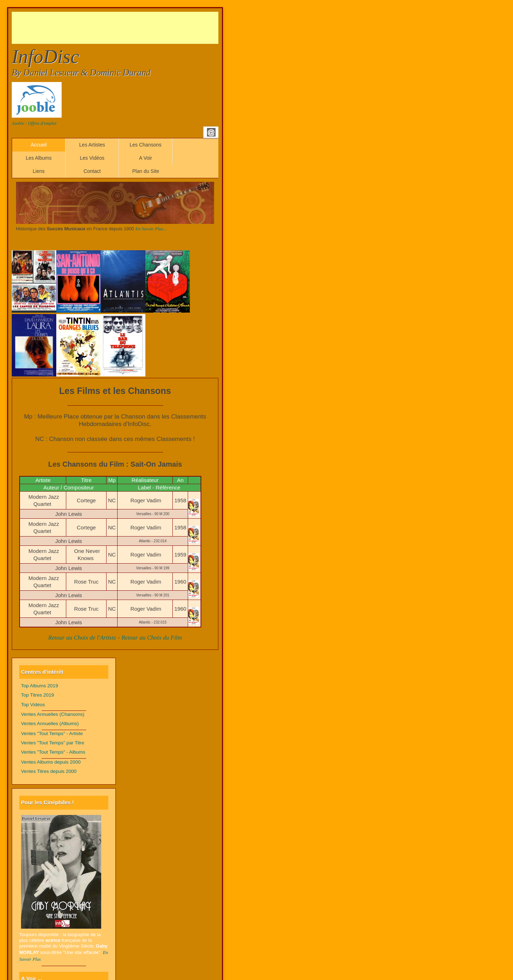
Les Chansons (146, 145)
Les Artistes (92, 145)
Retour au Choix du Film (152, 638)
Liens (39, 171)
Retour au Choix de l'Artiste (82, 638)
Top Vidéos (33, 705)
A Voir (146, 158)
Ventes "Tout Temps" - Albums (53, 752)
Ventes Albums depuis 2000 (51, 762)
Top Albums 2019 (40, 686)
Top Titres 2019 (38, 695)
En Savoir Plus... (151, 229)
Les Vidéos (92, 158)
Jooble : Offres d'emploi (34, 123)
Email (211, 132)
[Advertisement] (141, 28)
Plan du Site (146, 171)
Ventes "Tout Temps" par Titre (53, 743)
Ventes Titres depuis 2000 (49, 771)
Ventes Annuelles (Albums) (50, 724)
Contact (92, 171)
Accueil (39, 145)
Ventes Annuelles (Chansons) (53, 714)
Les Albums (38, 158)
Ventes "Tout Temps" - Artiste (52, 733)
